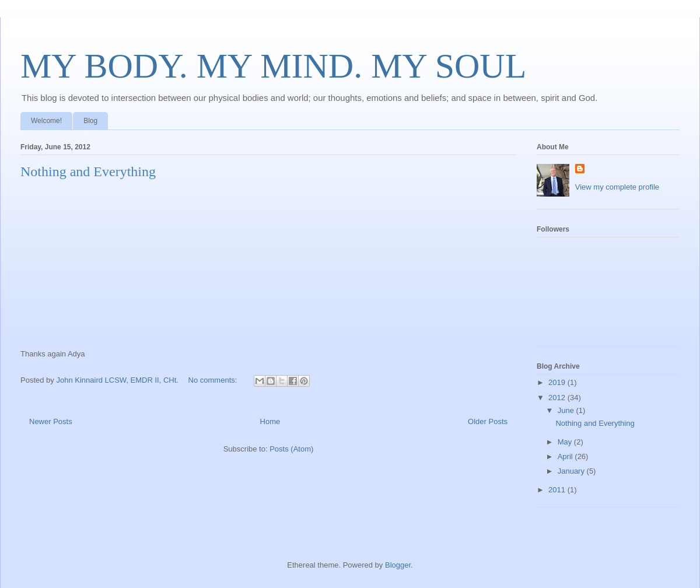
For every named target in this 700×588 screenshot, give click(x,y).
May (566, 442)
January (572, 471)
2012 (558, 398)
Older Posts (488, 421)
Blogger (398, 565)
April (566, 456)
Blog (90, 121)
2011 (558, 490)
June (567, 410)
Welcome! (46, 121)
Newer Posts (51, 421)
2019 (558, 382)
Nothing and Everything (88, 171)
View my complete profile (617, 187)
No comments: (214, 380)
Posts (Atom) (291, 449)
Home (270, 421)
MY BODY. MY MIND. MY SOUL (273, 66)
